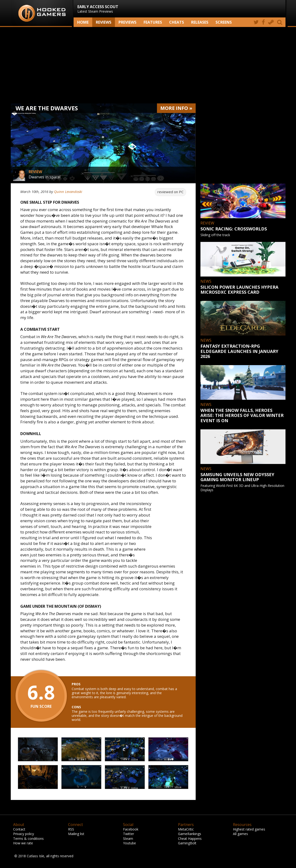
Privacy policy (24, 834)
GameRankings (190, 834)
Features (153, 22)
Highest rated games (249, 829)
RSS (71, 829)
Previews (127, 22)
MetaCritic (186, 829)
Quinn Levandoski (68, 192)
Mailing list (76, 834)
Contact (19, 829)
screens (224, 22)
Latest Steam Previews (98, 9)
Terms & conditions (28, 839)
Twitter (129, 834)
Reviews (104, 22)
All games (240, 834)
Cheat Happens (190, 839)
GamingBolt (187, 843)
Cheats (177, 22)
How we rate (23, 843)
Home (83, 22)
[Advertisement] (148, 65)
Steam (128, 839)
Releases (200, 22)
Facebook (131, 829)
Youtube (129, 843)
